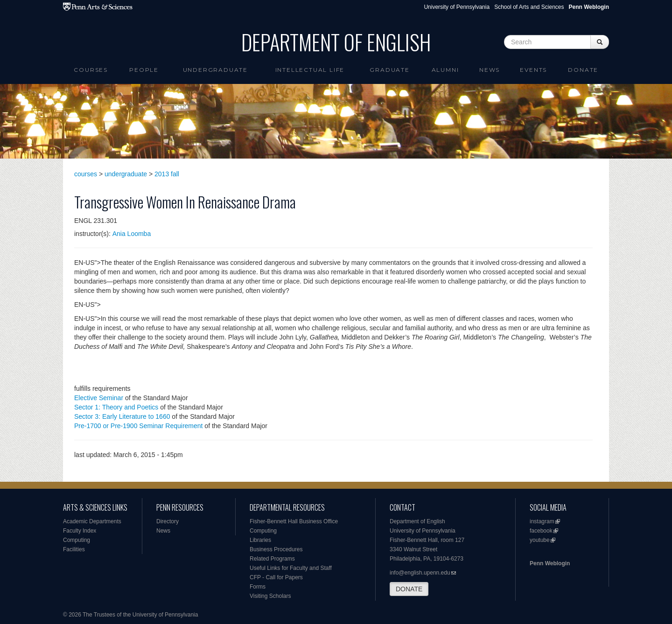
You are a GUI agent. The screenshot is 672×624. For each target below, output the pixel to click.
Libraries (260, 540)
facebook (541, 531)
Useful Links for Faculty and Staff (291, 568)
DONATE (409, 589)
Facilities (74, 549)
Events (533, 70)
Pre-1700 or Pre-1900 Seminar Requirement (138, 426)
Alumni (445, 70)
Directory (168, 521)
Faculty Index (80, 531)
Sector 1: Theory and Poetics (116, 407)
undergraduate (126, 174)
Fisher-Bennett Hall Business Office (294, 521)
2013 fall (167, 174)
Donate (583, 70)
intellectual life (310, 70)
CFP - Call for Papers (276, 577)
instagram (542, 521)
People (144, 70)
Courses (91, 70)
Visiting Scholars (270, 596)
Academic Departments (92, 521)
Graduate (389, 70)
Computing (77, 540)
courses (86, 174)
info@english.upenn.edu (420, 573)
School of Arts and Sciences (529, 7)
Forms (258, 587)
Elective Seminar (99, 398)
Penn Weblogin (550, 563)
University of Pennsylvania (457, 7)
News (490, 70)
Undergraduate (215, 70)
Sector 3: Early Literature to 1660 (122, 416)
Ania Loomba (132, 234)
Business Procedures (276, 549)
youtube (540, 540)
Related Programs (272, 559)
